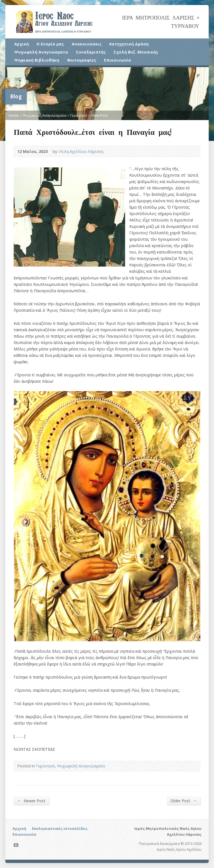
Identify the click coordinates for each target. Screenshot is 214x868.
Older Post (183, 801)
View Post (99, 115)
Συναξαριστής (91, 52)
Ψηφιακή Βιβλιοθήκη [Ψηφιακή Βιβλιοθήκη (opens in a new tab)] (37, 60)
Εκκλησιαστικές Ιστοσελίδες (60, 828)
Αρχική (21, 44)
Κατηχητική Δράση (129, 44)
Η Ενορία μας (50, 44)
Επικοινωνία (117, 60)
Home (14, 115)
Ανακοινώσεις (87, 44)
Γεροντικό (79, 115)
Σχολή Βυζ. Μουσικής (136, 52)
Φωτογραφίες (82, 60)
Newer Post (31, 801)
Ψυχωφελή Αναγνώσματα (41, 52)
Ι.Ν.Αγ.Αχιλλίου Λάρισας (81, 151)
